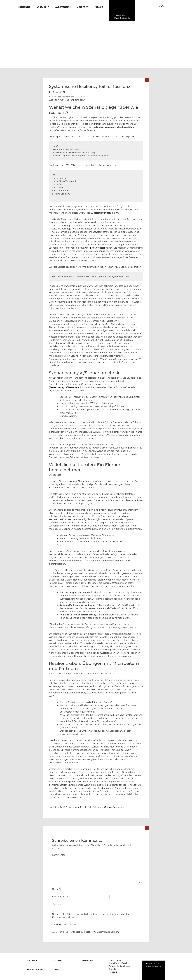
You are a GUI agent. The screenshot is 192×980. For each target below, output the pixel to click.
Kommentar (59, 855)
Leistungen (43, 7)
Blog (57, 969)
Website (56, 904)
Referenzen (24, 7)
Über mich (83, 7)
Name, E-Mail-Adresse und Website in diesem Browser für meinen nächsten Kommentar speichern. (92, 916)
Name (56, 889)
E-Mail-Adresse (61, 897)
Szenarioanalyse (58, 387)
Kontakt (99, 7)
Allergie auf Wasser (95, 248)
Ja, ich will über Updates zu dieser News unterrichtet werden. (86, 932)
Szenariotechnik (76, 387)
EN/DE (162, 6)
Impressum (33, 960)
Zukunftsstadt (63, 7)
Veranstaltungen (35, 969)
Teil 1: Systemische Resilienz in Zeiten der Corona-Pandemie (92, 807)
